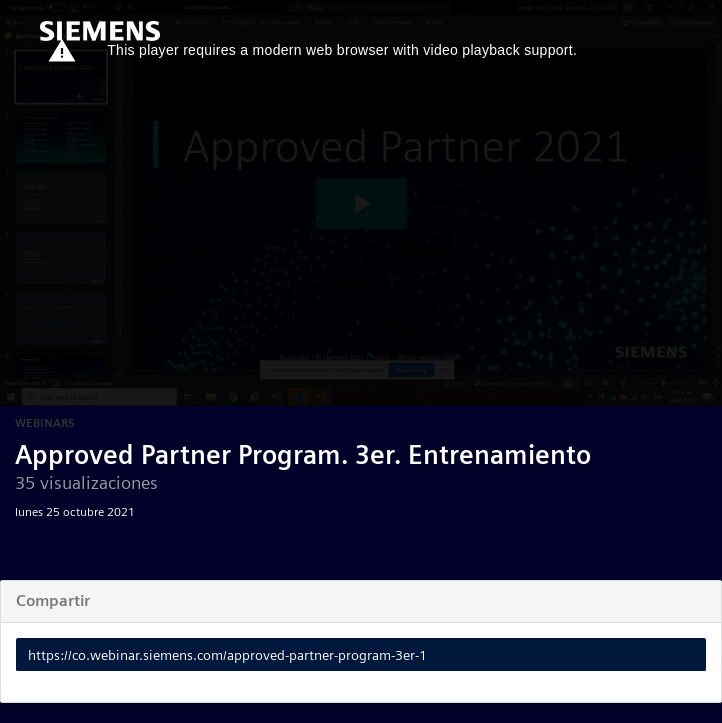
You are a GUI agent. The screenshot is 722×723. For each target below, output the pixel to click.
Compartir (53, 600)
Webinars (45, 422)
